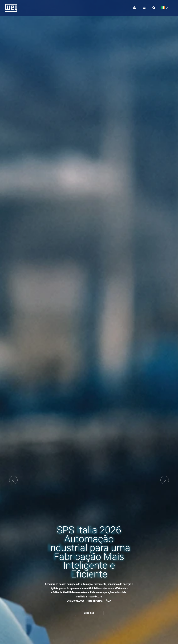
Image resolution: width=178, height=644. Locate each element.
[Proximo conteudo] (89, 624)
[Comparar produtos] (144, 8)
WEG (10, 8)
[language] (164, 8)
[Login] (134, 8)
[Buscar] (154, 8)
